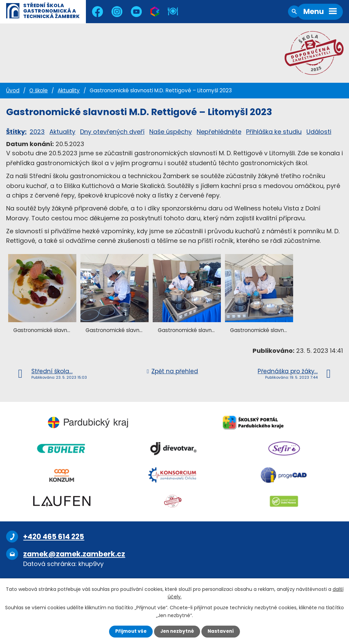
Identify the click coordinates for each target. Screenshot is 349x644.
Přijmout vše (129, 631)
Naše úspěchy (171, 132)
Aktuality (69, 90)
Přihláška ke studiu (274, 132)
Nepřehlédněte (219, 132)
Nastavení (222, 631)
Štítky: (16, 132)
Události (319, 132)
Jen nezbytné (177, 631)
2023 (37, 132)
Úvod (13, 90)
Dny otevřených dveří (112, 132)
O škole (39, 90)
